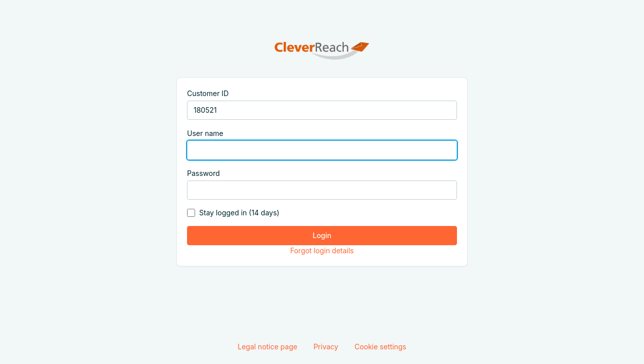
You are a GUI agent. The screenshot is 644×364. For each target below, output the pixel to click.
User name (205, 133)
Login (322, 235)
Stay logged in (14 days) (239, 213)
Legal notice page (267, 347)
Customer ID (208, 93)
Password (203, 173)
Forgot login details (322, 251)
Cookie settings (380, 347)
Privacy (326, 347)
